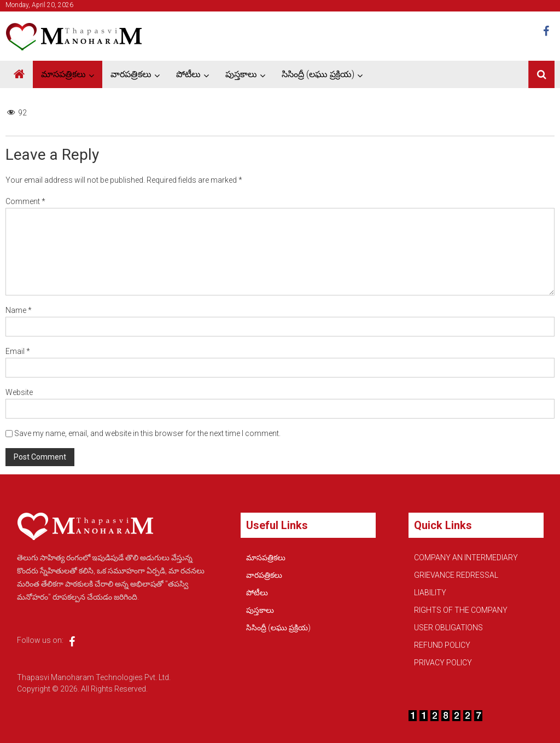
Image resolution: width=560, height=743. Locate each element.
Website (19, 392)
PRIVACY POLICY (443, 663)
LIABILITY (430, 593)
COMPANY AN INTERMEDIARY (466, 558)
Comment (25, 201)
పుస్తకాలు (241, 74)
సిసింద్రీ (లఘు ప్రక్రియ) (318, 74)
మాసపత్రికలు (63, 74)
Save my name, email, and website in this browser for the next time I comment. (147, 433)
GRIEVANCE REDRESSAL (456, 575)
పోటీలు (188, 74)
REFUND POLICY (442, 645)
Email (18, 351)
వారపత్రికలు (131, 74)
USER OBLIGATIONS (448, 628)
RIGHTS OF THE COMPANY (461, 610)
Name (19, 310)
